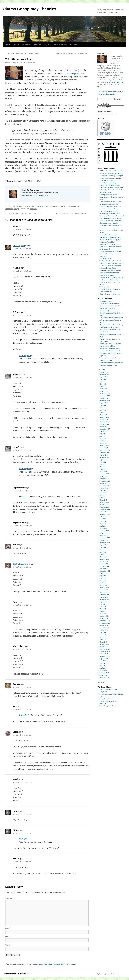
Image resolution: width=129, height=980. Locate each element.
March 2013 (103, 557)
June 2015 (103, 493)
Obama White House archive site (110, 348)
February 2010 (104, 644)
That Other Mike (20, 564)
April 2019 (103, 386)
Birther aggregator (105, 301)
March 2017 (103, 443)
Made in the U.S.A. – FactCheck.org (111, 325)
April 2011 (103, 611)
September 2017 (105, 429)
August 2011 (104, 602)
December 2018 (105, 393)
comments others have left (114, 82)
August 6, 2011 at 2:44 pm (22, 249)
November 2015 (105, 481)
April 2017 (103, 441)
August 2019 (104, 377)
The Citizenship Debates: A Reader (111, 270)
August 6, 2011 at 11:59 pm (22, 378)
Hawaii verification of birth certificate (112, 318)
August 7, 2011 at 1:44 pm (22, 649)
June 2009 (103, 663)
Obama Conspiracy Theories (29, 9)
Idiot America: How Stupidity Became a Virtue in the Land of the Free (111, 225)
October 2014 (104, 512)
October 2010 (104, 625)
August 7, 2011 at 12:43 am (22, 491)
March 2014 (103, 528)
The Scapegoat (104, 287)
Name (8, 928)
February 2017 (104, 446)
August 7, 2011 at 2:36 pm (22, 687)
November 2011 (105, 595)
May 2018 (103, 410)
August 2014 (104, 517)
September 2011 (105, 599)
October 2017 (104, 427)
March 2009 (103, 670)
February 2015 (104, 502)
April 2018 (103, 412)
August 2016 (104, 460)
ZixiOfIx (23, 496)
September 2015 (105, 486)
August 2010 (104, 630)
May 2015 (103, 495)
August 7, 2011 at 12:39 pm (22, 605)
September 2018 (105, 401)
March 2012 (103, 585)
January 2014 (104, 533)
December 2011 (105, 592)
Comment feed (112, 114)
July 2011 (103, 604)
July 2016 (103, 462)
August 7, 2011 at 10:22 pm (22, 782)
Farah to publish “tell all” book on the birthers (73, 54)
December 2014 (105, 507)
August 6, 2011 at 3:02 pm (22, 315)
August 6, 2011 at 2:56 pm (22, 271)
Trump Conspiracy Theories (108, 706)
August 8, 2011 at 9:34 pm (22, 862)
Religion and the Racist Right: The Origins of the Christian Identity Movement (111, 254)
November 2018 (105, 396)
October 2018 (104, 398)
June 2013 (103, 550)
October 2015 (104, 483)
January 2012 (104, 590)
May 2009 (103, 666)
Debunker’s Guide (60, 45)
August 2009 (104, 659)
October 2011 (104, 597)
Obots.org (103, 704)
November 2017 (105, 424)
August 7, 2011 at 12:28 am (22, 451)
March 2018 (103, 415)
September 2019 (105, 375)
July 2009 (103, 661)
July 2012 (103, 576)
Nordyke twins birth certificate (109, 327)
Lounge (25, 206)
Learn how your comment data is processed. (57, 964)
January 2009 (104, 675)
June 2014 (103, 521)
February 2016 (104, 474)
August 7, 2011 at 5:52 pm (22, 735)
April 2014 (103, 526)
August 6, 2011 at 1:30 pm (22, 230)
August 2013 (104, 545)
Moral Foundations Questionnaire (54, 206)
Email (8, 937)
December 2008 (105, 678)
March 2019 (103, 389)
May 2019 (103, 384)
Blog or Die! (104, 692)
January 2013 (104, 562)
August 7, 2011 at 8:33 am (22, 567)
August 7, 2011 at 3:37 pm (22, 710)
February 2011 (104, 616)
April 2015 (103, 498)
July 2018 (103, 405)
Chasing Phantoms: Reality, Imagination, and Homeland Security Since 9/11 (111, 197)
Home (8, 45)
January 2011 (104, 618)
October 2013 (104, 540)
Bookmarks (26, 45)
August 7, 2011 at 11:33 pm (22, 833)
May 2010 (103, 637)
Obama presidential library (108, 346)
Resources (37, 45)
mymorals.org (71, 206)
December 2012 (105, 564)
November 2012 (105, 566)
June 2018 (103, 408)
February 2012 (104, 588)
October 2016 (104, 455)
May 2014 (103, 524)
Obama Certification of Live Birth (110, 344)
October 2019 (104, 372)
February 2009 (104, 673)
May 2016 (103, 467)
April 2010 (103, 640)
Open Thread (74, 45)
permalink (33, 209)
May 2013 (103, 552)
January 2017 (104, 448)
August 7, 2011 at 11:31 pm (22, 814)
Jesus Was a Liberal (106, 699)
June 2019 (103, 382)
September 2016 (105, 457)
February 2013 (104, 559)
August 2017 (104, 431)
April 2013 (103, 554)
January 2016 (104, 476)
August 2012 (104, 573)
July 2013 (103, 547)
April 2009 (103, 668)
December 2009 (105, 649)
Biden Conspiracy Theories (108, 689)
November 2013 (105, 538)
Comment (9, 898)
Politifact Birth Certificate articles (110, 351)
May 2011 (103, 609)
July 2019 (103, 379)
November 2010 (105, 623)
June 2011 (103, 607)
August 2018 (104, 403)
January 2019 (104, 391)
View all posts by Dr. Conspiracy (35, 195)
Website (8, 945)
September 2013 (105, 543)
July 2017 (103, 434)
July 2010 (103, 633)
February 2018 (104, 417)
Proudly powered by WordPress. (110, 974)
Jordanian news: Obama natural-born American (23, 54)
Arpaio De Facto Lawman (108, 180)
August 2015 (104, 488)
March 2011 (103, 614)
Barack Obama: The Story (108, 183)
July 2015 (103, 491)
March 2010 (103, 642)
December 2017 (105, 422)
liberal (39, 206)
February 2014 (104, 531)
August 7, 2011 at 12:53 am (22, 526)
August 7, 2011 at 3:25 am (22, 548)
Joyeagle (23, 715)
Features (47, 45)
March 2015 (103, 500)
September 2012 (105, 571)
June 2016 (103, 464)
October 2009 (104, 654)
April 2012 (103, 583)
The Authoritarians (105, 259)
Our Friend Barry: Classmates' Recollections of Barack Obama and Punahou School (111, 247)
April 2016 (103, 469)
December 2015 (105, 479)
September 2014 (105, 514)
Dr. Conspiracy (31, 62)
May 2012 (103, 580)
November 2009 (105, 651)
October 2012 (104, 569)
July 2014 (103, 519)
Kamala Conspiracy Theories (109, 701)
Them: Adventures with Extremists (111, 294)
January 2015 (104, 505)
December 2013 (105, 536)
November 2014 (105, 509)
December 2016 (105, 450)
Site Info (16, 45)
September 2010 (105, 628)
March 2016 (103, 472)
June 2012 (103, 578)
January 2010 (104, 647)
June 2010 (103, 635)
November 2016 (105, 453)
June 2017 (103, 436)
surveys (16, 209)
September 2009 (105, 656)
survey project (74, 73)
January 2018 (104, 420)
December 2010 (105, 621)
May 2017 (103, 438)
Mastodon (101, 682)
